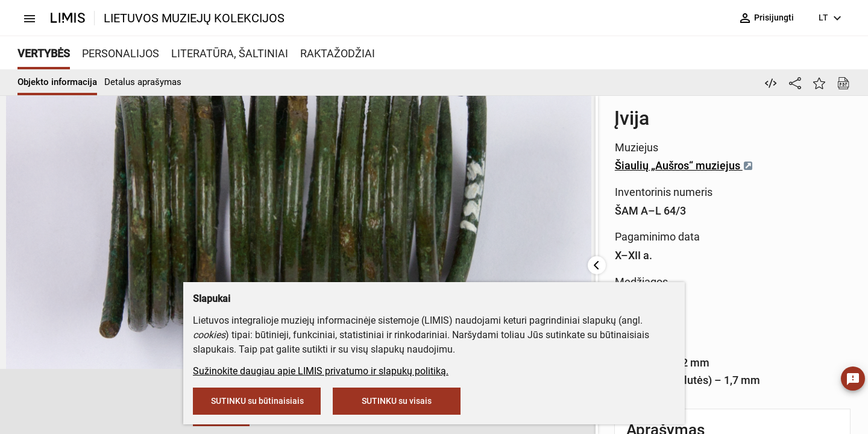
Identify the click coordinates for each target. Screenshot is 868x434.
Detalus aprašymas (143, 82)
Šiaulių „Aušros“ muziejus (565, 152)
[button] (37, 402)
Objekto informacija (57, 82)
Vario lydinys (527, 232)
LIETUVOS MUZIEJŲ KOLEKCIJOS (194, 18)
